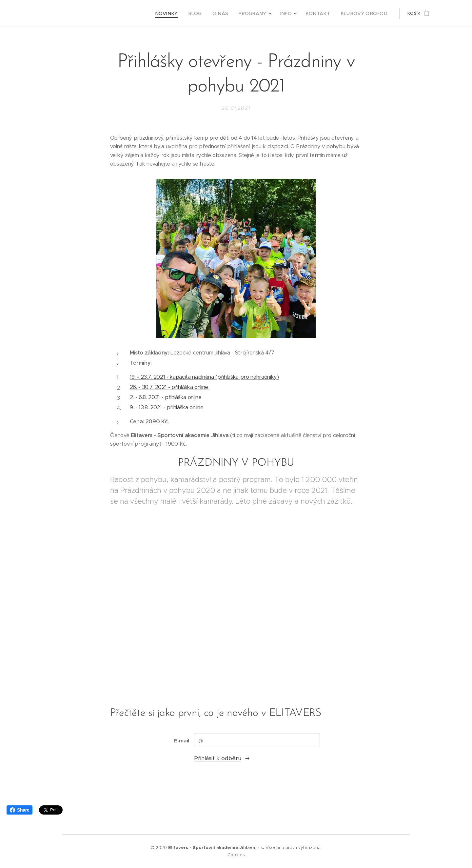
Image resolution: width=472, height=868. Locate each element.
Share (20, 810)
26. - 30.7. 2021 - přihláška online (170, 387)
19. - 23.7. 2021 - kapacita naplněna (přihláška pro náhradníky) (204, 377)
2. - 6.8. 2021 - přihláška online (166, 397)
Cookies (236, 855)
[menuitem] (182, 13)
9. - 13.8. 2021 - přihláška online (167, 407)
